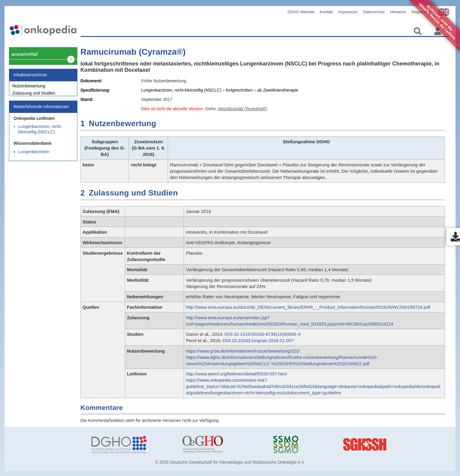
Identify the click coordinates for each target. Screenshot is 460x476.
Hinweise (398, 12)
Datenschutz (374, 12)
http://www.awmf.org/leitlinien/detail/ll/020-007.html (236, 374)
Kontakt (326, 12)
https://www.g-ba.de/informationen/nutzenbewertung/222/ (243, 351)
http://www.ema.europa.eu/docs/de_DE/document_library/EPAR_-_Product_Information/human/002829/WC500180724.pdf (308, 307)
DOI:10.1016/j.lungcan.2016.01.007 (258, 340)
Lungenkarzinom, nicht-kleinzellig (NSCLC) (40, 132)
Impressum (348, 12)
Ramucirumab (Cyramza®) (133, 52)
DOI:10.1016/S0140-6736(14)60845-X (263, 334)
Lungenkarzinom (34, 155)
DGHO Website (301, 12)
